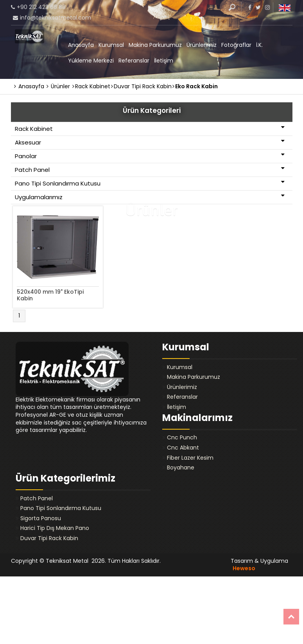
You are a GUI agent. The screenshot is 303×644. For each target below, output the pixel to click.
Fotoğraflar (236, 45)
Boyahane (181, 467)
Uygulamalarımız (150, 197)
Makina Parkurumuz (155, 45)
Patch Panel (150, 169)
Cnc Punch (182, 437)
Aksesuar (150, 142)
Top (291, 617)
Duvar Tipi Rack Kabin (49, 538)
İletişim (164, 61)
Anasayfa (81, 45)
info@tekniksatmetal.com (56, 18)
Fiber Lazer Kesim (190, 458)
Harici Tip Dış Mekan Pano (55, 528)
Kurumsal (111, 45)
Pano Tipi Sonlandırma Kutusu (150, 183)
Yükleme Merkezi (91, 61)
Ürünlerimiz (202, 45)
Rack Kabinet (150, 128)
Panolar (150, 156)
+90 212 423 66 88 (41, 7)
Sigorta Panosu (41, 518)
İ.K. (259, 45)
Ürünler (58, 86)
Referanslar (134, 61)
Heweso (244, 568)
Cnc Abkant (183, 448)
